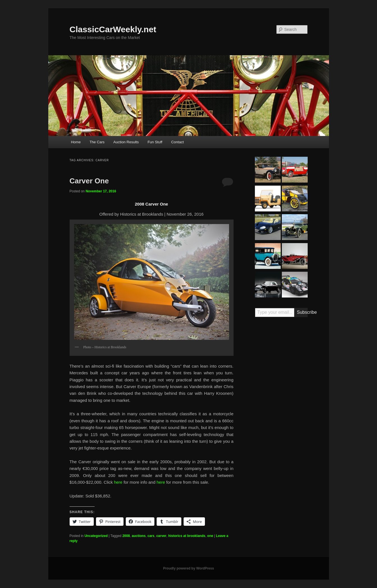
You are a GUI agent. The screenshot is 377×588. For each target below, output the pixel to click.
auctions (139, 536)
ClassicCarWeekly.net (113, 29)
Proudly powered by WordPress (188, 568)
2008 (126, 536)
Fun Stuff (155, 142)
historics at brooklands (187, 536)
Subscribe (302, 312)
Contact (178, 142)
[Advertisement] (281, 409)
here (119, 482)
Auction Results (126, 142)
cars (151, 536)
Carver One (89, 181)
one (210, 536)
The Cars (97, 142)
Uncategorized (96, 536)
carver (161, 536)
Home (76, 142)
